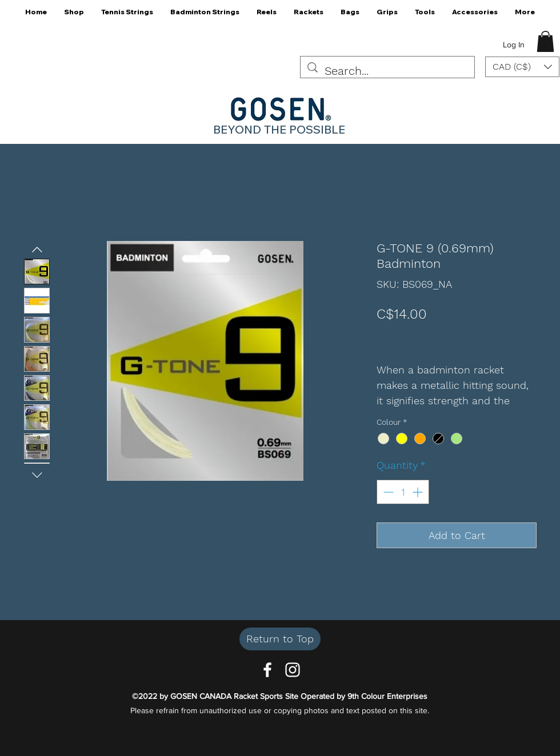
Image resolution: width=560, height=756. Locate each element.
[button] (74, 16)
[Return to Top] (280, 639)
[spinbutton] (403, 492)
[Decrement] (387, 492)
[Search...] (387, 71)
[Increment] (419, 492)
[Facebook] (267, 670)
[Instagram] (293, 670)
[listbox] (522, 67)
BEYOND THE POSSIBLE (279, 129)
